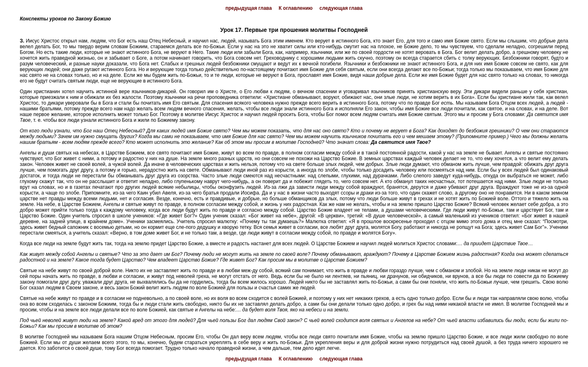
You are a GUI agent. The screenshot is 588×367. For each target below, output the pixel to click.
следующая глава (341, 8)
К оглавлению (295, 8)
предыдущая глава (249, 8)
